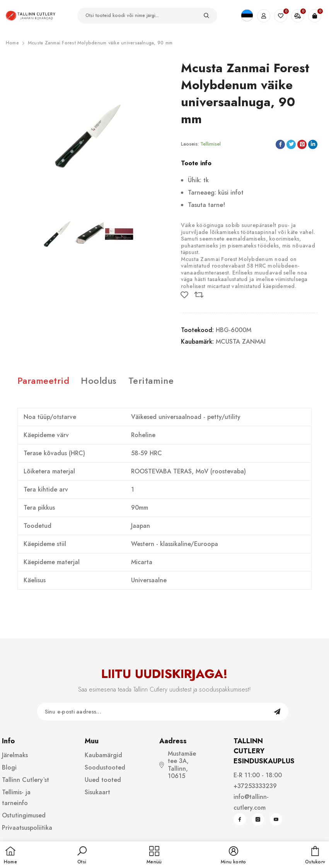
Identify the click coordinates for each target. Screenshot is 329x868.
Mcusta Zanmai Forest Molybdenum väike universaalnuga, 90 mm (100, 43)
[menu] (154, 856)
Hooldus (99, 381)
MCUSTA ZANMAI (241, 342)
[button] (82, 856)
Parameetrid (43, 381)
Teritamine (151, 381)
